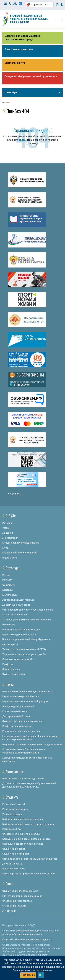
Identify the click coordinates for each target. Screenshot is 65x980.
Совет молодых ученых (15, 711)
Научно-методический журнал (19, 634)
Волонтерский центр (14, 869)
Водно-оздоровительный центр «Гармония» (27, 639)
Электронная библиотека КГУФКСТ (22, 834)
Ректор (6, 575)
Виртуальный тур (15, 63)
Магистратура (10, 595)
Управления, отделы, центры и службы (24, 654)
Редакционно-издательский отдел (21, 630)
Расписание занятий (14, 804)
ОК (41, 975)
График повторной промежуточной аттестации (28, 824)
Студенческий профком (16, 854)
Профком (8, 664)
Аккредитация (10, 538)
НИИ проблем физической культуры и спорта (28, 610)
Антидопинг (9, 911)
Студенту (12, 797)
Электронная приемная (19, 49)
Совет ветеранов (12, 669)
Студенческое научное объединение (23, 721)
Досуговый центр (12, 864)
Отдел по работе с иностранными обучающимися (30, 859)
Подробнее (28, 975)
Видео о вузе (10, 558)
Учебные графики (12, 814)
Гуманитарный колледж (16, 615)
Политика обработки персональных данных (27, 939)
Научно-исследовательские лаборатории (25, 701)
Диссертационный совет (16, 605)
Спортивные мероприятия (17, 901)
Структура (12, 568)
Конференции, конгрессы (17, 726)
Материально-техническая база (20, 553)
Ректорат (7, 580)
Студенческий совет (14, 674)
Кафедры (8, 590)
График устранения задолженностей (23, 819)
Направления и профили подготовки (23, 779)
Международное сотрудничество (21, 543)
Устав (6, 528)
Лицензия (8, 533)
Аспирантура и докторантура (18, 600)
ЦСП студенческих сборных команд (22, 896)
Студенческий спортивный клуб (20, 891)
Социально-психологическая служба (23, 844)
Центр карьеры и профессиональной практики (29, 874)
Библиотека (9, 625)
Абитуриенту (14, 771)
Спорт (10, 884)
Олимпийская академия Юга (18, 659)
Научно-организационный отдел (21, 696)
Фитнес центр (10, 644)
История (7, 523)
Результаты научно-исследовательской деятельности (32, 744)
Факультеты (9, 585)
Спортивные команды (15, 906)
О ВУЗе (11, 516)
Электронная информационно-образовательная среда (23, 38)
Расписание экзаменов (15, 809)
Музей (6, 548)
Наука (10, 684)
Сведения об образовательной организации (31, 76)
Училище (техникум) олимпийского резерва (27, 620)
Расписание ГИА (12, 829)
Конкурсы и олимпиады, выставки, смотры (27, 839)
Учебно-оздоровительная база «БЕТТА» (24, 649)
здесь (22, 140)
